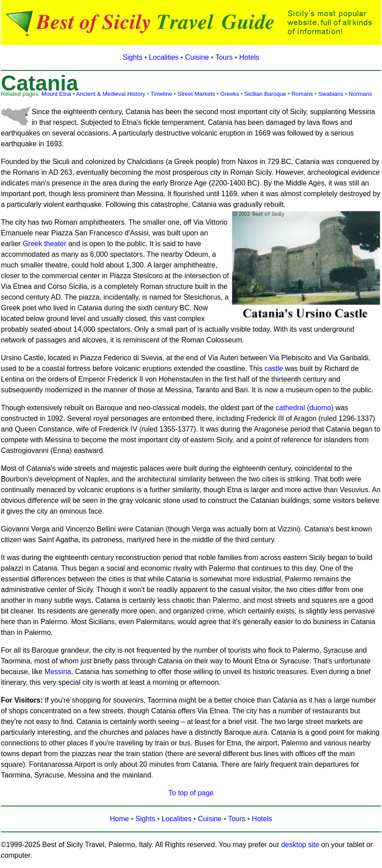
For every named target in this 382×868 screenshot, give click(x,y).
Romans (302, 94)
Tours (224, 57)
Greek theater (45, 244)
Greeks (230, 94)
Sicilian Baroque (265, 94)
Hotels (249, 57)
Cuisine (197, 57)
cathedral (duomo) (304, 408)
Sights (132, 57)
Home (120, 819)
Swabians (331, 94)
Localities (164, 57)
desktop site (300, 845)
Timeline (162, 94)
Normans (360, 94)
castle (274, 368)
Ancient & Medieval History (111, 94)
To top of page (191, 793)
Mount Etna (56, 94)
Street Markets (196, 94)
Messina (58, 672)
